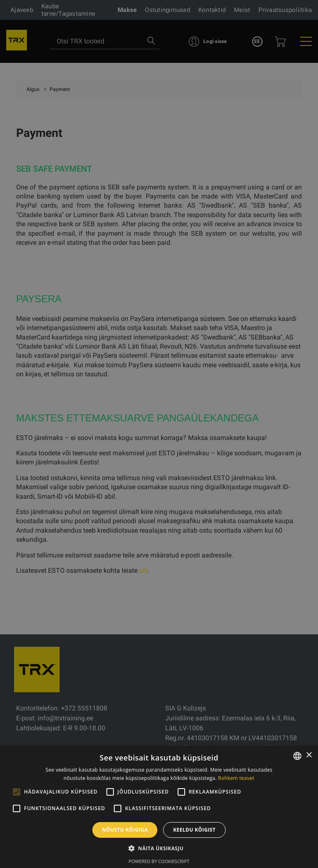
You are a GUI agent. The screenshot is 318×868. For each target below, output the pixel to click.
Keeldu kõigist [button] (194, 830)
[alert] (159, 434)
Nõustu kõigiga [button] (125, 830)
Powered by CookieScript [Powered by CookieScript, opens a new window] (159, 861)
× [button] (309, 755)
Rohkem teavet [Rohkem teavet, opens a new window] (236, 778)
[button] (159, 848)
